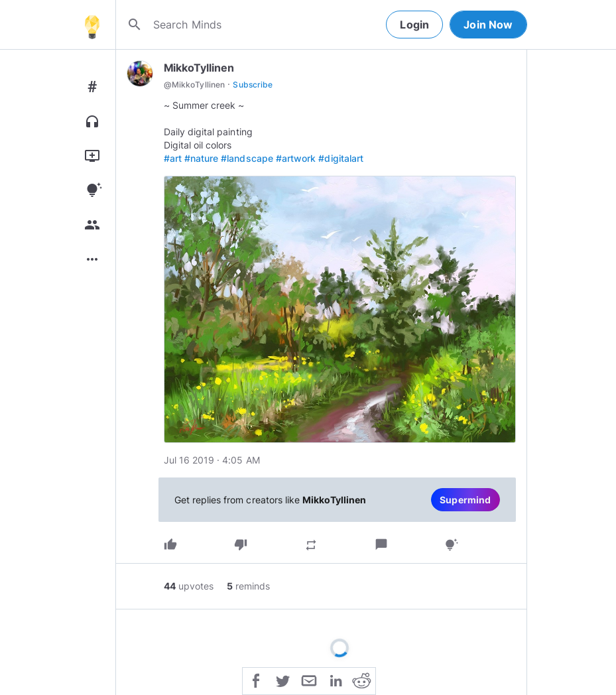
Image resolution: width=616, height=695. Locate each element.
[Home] (92, 25)
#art (173, 158)
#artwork (296, 158)
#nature (201, 158)
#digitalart (341, 158)
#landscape (247, 158)
